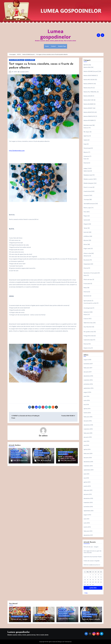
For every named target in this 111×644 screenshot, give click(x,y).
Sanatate (86, 296)
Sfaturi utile (87, 253)
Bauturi (86, 152)
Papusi (86, 216)
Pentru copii (87, 208)
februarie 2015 (88, 433)
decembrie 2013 (88, 462)
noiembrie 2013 (88, 466)
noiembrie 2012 (88, 503)
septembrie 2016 (89, 388)
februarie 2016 (88, 417)
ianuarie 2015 (88, 437)
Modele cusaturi (88, 179)
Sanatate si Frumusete (90, 273)
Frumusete (87, 284)
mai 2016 (86, 405)
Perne (85, 244)
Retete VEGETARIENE (90, 76)
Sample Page (62, 46)
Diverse (86, 163)
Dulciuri (86, 128)
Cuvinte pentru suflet (90, 303)
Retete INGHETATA (16, 457)
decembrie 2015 (88, 425)
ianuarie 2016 (88, 421)
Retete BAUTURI (88, 100)
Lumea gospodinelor (56, 34)
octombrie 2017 (88, 364)
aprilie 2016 (87, 409)
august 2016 (87, 392)
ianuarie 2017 (88, 372)
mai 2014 (86, 445)
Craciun (86, 319)
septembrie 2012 (89, 511)
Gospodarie (87, 264)
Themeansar (68, 642)
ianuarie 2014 (88, 458)
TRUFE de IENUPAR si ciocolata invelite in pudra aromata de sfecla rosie (67, 459)
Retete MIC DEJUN (89, 80)
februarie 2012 (88, 531)
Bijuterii (86, 240)
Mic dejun (87, 132)
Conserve (86, 156)
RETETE (86, 65)
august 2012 (87, 515)
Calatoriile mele (88, 340)
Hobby (85, 169)
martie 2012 (87, 527)
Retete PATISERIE (89, 120)
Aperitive (86, 136)
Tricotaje (86, 200)
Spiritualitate (88, 301)
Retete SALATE (88, 88)
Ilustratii (86, 232)
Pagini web (87, 249)
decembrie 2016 (88, 376)
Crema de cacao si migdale (92, 561)
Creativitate (87, 191)
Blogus (60, 642)
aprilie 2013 (87, 482)
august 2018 (87, 360)
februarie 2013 (88, 490)
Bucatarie (87, 260)
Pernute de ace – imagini (91, 547)
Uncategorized (88, 308)
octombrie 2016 (88, 384)
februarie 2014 (88, 454)
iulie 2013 (86, 474)
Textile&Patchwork (89, 204)
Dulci (85, 159)
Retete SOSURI (88, 96)
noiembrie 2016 (88, 380)
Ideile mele (87, 171)
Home (47, 46)
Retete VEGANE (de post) (17, 60)
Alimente (86, 256)
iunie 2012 (87, 523)
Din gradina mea (88, 332)
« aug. (86, 593)
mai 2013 (86, 478)
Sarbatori (86, 312)
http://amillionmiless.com (17, 151)
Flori (85, 212)
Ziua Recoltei (88, 327)
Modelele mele (88, 175)
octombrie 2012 (88, 507)
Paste (85, 315)
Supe (85, 144)
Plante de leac (88, 280)
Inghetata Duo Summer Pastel (93, 557)
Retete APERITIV (88, 84)
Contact (53, 46)
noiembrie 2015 (88, 429)
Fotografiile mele (89, 336)
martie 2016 (87, 413)
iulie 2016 (86, 396)
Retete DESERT (30, 60)
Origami (86, 224)
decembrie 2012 (88, 498)
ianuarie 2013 (88, 494)
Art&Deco (87, 236)
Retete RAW (15, 451)
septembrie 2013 (89, 470)
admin (15, 72)
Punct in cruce (88, 187)
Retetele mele (88, 125)
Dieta (85, 275)
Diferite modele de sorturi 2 (92, 565)
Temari (86, 228)
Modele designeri (89, 183)
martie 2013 (87, 486)
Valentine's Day (88, 323)
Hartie (85, 220)
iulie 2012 (86, 519)
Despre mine (87, 348)
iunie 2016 (87, 400)
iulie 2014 (86, 441)
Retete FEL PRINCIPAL (90, 92)
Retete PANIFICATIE (89, 116)
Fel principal (87, 148)
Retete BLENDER (89, 104)
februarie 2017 (88, 368)
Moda (85, 288)
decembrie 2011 (88, 535)
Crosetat (86, 195)
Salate (86, 140)
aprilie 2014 (87, 449)
